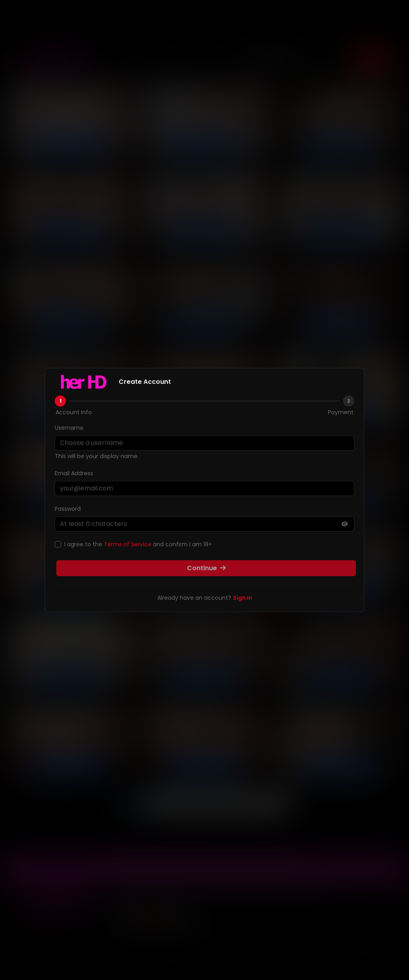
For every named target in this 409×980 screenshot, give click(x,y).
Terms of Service (128, 544)
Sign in (242, 598)
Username (69, 428)
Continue (206, 568)
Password (68, 509)
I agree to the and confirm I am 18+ (138, 544)
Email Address (74, 473)
